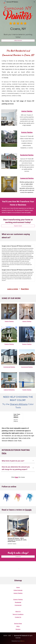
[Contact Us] (18, 557)
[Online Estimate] (18, 40)
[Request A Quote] (18, 226)
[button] (2, 2)
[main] (18, 33)
